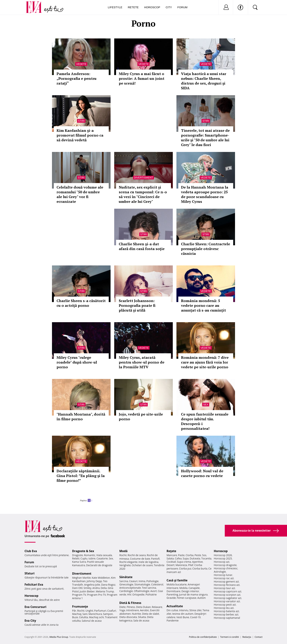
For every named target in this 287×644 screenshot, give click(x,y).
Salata (170, 558)
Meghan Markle (81, 578)
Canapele (194, 588)
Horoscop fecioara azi (227, 585)
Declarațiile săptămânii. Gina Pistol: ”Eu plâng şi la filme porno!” (81, 476)
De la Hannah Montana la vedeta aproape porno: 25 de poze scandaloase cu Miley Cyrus (205, 194)
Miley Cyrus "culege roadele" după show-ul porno (77, 362)
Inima (142, 581)
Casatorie (102, 558)
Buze (75, 617)
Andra (96, 588)
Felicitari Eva (34, 585)
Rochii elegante (128, 562)
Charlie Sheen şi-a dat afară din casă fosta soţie (142, 246)
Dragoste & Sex (83, 551)
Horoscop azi (222, 562)
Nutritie (136, 614)
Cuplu (84, 558)
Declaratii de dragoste (99, 565)
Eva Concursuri (35, 607)
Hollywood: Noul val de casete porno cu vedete (202, 473)
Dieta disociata (128, 617)
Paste (181, 555)
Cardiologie (126, 591)
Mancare (172, 555)
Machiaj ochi (96, 617)
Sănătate (126, 577)
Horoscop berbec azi (226, 614)
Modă (123, 551)
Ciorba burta (200, 568)
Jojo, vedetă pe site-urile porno (141, 417)
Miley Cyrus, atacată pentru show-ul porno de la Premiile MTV (142, 362)
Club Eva (31, 551)
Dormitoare (174, 591)
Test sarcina (149, 588)
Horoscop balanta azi (226, 611)
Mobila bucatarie (177, 584)
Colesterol (157, 584)
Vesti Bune (183, 617)
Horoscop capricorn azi (228, 591)
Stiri (81, 121)
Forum (182, 7)
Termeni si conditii (230, 637)
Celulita (84, 617)
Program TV (79, 595)
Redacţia (247, 637)
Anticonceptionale (130, 588)
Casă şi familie (177, 580)
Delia (104, 588)
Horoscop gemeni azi (226, 581)
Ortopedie (138, 594)
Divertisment (143, 178)
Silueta (142, 617)
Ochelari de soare (142, 565)
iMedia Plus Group (59, 637)
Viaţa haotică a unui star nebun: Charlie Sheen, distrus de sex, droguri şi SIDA (204, 81)
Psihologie (153, 581)
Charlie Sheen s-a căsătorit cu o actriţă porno (81, 303)
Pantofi (155, 559)
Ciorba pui (185, 568)
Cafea (178, 558)
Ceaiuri (133, 581)
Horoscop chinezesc (226, 568)
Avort (153, 591)
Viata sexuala (104, 555)
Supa (186, 558)
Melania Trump (105, 591)
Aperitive (197, 562)
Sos (204, 555)
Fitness (131, 607)
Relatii (76, 558)
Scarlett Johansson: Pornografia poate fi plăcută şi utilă (137, 305)
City (169, 7)
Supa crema (184, 562)
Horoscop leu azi (224, 608)
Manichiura (95, 614)
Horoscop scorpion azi (227, 595)
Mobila (183, 588)
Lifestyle (115, 7)
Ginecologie (126, 584)
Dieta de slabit (151, 614)
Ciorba (190, 555)
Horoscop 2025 (223, 558)
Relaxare (157, 607)
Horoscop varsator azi (227, 601)
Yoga (122, 610)
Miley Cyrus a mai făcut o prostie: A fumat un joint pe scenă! (142, 78)
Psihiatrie (151, 594)
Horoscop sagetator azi (228, 598)
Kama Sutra (79, 562)
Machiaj (77, 614)
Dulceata (195, 558)
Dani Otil (77, 588)
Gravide (171, 598)
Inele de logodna (148, 562)
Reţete (171, 551)
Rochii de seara (137, 555)
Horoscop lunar (223, 575)
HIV (129, 594)
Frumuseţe (80, 606)
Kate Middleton (101, 578)
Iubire (92, 558)
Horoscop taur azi (224, 588)
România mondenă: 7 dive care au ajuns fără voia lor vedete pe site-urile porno (205, 362)
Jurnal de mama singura (193, 594)
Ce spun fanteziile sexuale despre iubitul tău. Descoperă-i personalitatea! (205, 421)
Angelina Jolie (92, 585)
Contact (259, 637)
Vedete (81, 64)
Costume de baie (140, 559)
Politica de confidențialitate (203, 637)
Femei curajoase (187, 598)
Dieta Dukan (143, 607)
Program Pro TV (97, 595)
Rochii (81, 611)
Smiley (87, 588)
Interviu (184, 610)
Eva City (30, 621)
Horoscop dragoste (225, 565)
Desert (170, 565)
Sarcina (124, 581)
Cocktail (171, 562)
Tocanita (206, 558)
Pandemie (173, 620)
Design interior (190, 591)
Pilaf (191, 565)
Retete (133, 7)
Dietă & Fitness (130, 603)
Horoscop (152, 7)
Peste (198, 555)
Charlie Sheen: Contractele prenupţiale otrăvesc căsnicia (206, 249)
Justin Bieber (87, 591)
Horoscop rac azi (224, 578)
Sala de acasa (141, 620)
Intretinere (133, 610)
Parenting (172, 594)
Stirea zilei (195, 610)
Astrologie (220, 572)
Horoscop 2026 (223, 555)
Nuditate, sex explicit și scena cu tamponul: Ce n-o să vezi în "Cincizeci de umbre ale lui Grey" (143, 194)
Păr (74, 611)
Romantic (90, 555)
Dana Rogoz (108, 585)
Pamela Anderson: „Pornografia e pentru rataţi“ (77, 78)
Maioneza (181, 565)
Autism (202, 598)
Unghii (89, 611)
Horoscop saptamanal (227, 618)
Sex (206, 405)
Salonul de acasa (92, 621)
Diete (122, 607)
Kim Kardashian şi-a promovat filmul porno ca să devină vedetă (80, 135)
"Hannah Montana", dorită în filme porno (81, 417)
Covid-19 (195, 617)
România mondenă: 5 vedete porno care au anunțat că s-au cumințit (203, 305)
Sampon (108, 614)
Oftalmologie (142, 591)
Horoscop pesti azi (225, 605)
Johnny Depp (94, 581)
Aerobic (145, 610)
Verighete (125, 565)
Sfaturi (29, 573)
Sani (85, 614)
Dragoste (78, 555)
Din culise (172, 610)
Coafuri (112, 611)
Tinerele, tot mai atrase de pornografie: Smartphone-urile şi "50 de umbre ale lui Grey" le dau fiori (205, 138)
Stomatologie (142, 584)
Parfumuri (100, 611)
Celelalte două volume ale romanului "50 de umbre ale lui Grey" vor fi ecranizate (80, 194)
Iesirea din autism (183, 614)
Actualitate (175, 606)
